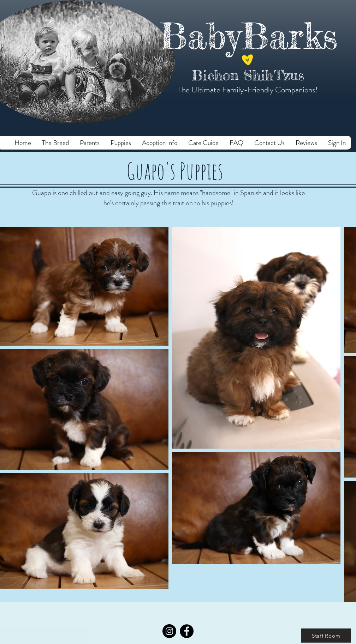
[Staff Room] (326, 636)
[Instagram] (169, 631)
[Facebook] (187, 631)
